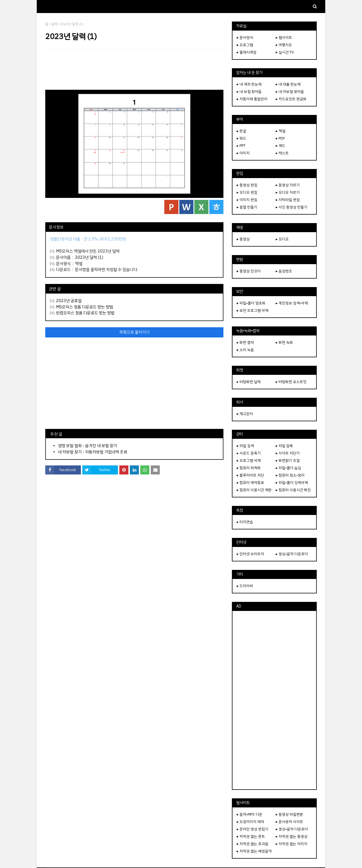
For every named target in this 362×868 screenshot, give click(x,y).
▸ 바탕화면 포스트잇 (291, 382)
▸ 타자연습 (245, 522)
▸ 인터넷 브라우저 (250, 554)
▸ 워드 (242, 138)
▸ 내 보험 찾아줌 (249, 92)
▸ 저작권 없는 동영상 (292, 836)
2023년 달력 (86, 257)
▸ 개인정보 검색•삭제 (292, 303)
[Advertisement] (134, 70)
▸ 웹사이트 (284, 38)
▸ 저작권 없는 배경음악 (254, 851)
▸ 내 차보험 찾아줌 (290, 92)
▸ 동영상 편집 (247, 185)
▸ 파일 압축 (284, 446)
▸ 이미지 (243, 153)
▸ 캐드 (281, 146)
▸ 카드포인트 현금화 (291, 99)
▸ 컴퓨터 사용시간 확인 (293, 490)
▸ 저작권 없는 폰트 (251, 836)
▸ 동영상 (243, 239)
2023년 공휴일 (69, 301)
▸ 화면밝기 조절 (288, 460)
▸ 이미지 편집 (247, 200)
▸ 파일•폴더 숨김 (288, 468)
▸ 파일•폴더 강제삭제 (292, 483)
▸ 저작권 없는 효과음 (253, 844)
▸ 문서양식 (245, 38)
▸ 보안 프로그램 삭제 (253, 310)
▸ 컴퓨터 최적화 (249, 468)
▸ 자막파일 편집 (288, 200)
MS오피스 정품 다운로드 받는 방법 (85, 307)
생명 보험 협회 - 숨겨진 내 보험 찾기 (88, 446)
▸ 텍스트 (282, 153)
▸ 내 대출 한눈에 (288, 84)
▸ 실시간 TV (285, 52)
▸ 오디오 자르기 (288, 192)
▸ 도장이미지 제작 (250, 822)
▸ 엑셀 (281, 131)
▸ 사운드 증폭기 (249, 453)
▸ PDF (280, 138)
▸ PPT (241, 146)
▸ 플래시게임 (247, 52)
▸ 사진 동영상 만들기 (292, 207)
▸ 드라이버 (245, 586)
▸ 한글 (242, 131)
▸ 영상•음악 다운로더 (292, 554)
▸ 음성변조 (284, 271)
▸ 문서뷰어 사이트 (289, 822)
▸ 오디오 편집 (247, 192)
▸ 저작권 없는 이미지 (292, 844)
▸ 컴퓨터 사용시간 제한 (254, 490)
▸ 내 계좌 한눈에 (249, 84)
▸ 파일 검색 (245, 446)
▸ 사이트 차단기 (288, 453)
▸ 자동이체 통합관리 (252, 99)
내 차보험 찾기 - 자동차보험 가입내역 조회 (93, 452)
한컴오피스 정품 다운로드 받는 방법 (85, 313)
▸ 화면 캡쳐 (245, 342)
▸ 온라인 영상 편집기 (253, 829)
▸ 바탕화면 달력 (249, 382)
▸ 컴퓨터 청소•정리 (290, 475)
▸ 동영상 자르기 (288, 185)
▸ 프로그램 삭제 (249, 460)
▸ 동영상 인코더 (249, 271)
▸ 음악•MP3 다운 (250, 814)
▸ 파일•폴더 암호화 (251, 303)
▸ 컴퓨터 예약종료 (250, 483)
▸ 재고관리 (245, 414)
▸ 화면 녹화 (284, 342)
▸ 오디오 (282, 239)
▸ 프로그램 (245, 45)
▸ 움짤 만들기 (247, 207)
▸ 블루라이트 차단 (250, 475)
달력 (54, 24)
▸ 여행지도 (284, 45)
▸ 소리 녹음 (245, 350)
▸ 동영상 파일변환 (289, 814)
